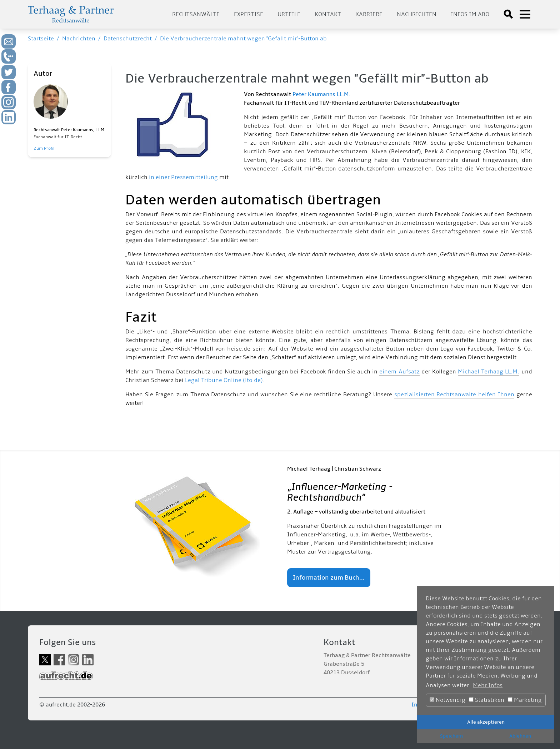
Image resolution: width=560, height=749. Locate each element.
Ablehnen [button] (520, 736)
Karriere (369, 14)
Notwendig (447, 700)
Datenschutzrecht (128, 39)
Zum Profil (44, 148)
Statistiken (487, 700)
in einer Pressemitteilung (183, 177)
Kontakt (328, 14)
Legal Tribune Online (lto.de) (224, 380)
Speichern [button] (451, 736)
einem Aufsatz (399, 372)
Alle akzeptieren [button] (486, 722)
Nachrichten (417, 14)
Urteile (289, 14)
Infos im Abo (470, 14)
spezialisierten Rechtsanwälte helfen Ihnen (454, 395)
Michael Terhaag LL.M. (489, 372)
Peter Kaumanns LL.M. (321, 94)
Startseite (41, 39)
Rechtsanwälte (196, 14)
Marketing (525, 700)
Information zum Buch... (329, 578)
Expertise (249, 14)
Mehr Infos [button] (488, 685)
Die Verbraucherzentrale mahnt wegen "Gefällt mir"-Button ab (243, 39)
